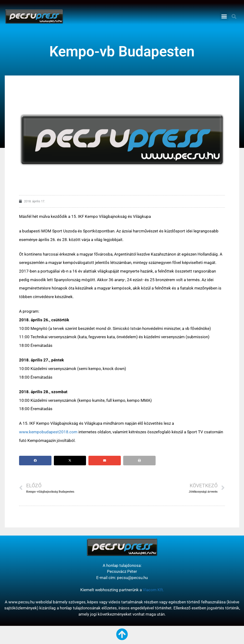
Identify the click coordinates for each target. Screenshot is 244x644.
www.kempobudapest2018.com (48, 432)
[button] (224, 16)
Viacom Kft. (153, 590)
